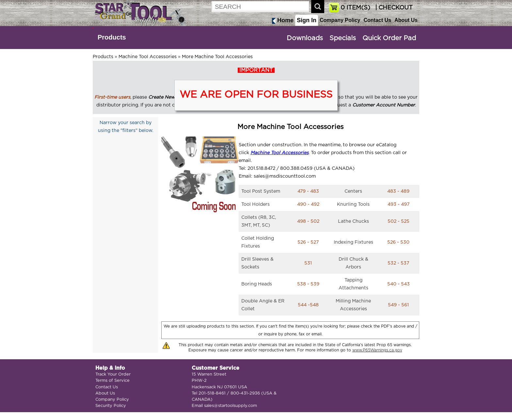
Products (112, 37)
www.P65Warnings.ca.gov (377, 350)
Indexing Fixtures (353, 242)
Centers (353, 191)
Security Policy (111, 406)
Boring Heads (257, 284)
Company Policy (340, 20)
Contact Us (377, 20)
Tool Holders (256, 204)
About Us (406, 20)
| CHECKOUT (393, 8)
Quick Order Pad (389, 38)
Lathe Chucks (353, 221)
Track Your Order (113, 374)
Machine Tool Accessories (148, 57)
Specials (343, 38)
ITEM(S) (355, 8)
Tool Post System (261, 191)
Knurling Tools (353, 204)
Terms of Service (112, 381)
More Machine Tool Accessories (217, 57)
